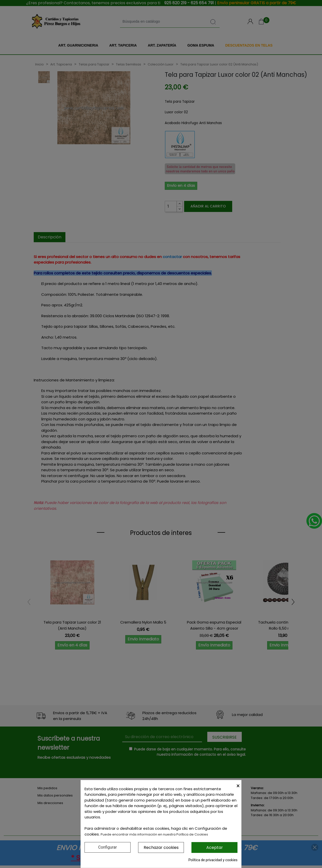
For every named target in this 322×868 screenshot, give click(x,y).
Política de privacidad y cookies (213, 860)
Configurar (107, 847)
